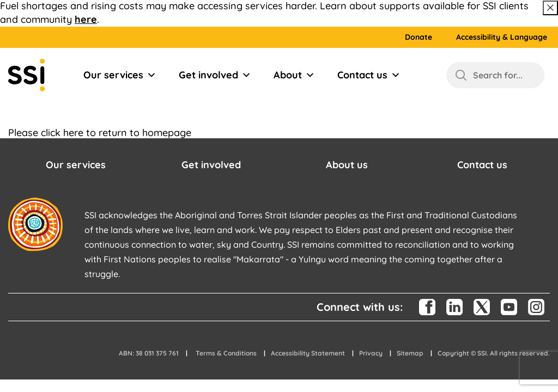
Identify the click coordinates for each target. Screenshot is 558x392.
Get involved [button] (211, 165)
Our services (120, 75)
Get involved (215, 75)
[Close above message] (550, 8)
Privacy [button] (371, 353)
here (86, 19)
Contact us (369, 75)
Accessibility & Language (502, 37)
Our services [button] (76, 165)
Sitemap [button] (410, 353)
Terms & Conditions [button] (226, 353)
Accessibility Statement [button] (308, 353)
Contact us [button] (482, 165)
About (294, 75)
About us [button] (347, 165)
